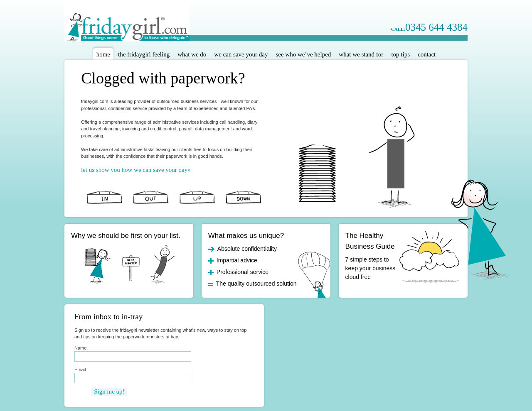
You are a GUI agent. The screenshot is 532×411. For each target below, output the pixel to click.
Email (80, 369)
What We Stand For (361, 54)
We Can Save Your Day (241, 54)
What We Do (192, 54)
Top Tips (400, 54)
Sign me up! (109, 391)
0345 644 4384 (429, 27)
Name (80, 348)
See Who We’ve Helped (303, 54)
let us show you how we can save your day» (136, 170)
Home (103, 54)
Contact (427, 54)
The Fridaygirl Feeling (144, 54)
